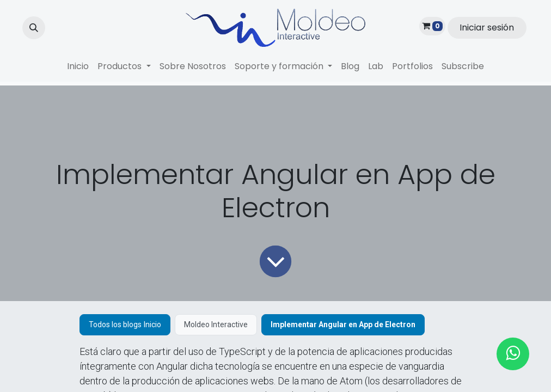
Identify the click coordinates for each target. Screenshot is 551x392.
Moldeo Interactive (216, 324)
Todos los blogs (115, 324)
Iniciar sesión (487, 27)
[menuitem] (78, 66)
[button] (34, 28)
